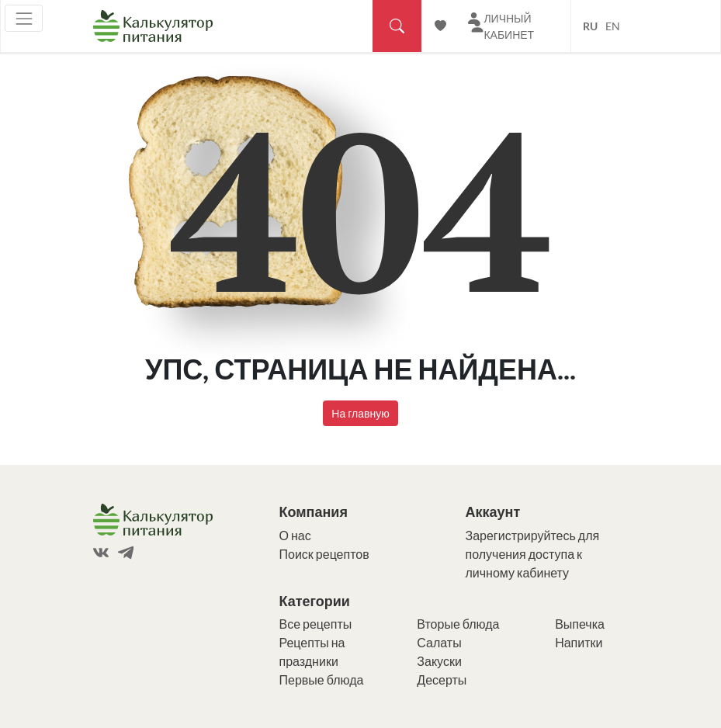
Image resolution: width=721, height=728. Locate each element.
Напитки (579, 642)
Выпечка (580, 624)
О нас (295, 535)
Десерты (442, 679)
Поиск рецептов (324, 554)
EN (613, 26)
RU (590, 26)
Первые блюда (322, 679)
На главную (360, 413)
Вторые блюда (458, 624)
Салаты (439, 642)
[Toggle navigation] (24, 18)
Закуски (439, 661)
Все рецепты (316, 624)
